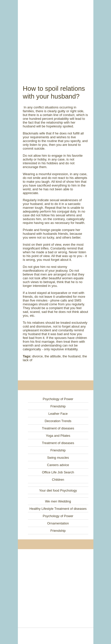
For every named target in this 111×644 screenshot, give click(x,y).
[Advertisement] (56, 37)
